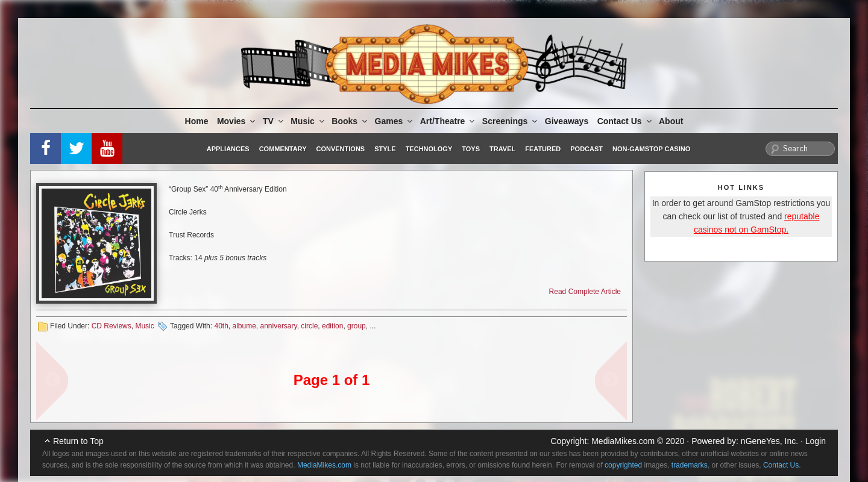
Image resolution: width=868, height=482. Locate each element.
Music (308, 121)
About (671, 121)
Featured (543, 149)
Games (395, 121)
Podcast (587, 149)
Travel (502, 149)
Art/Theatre (448, 121)
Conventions (340, 149)
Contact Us (625, 121)
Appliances (228, 149)
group (357, 326)
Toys (471, 149)
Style (385, 149)
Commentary (283, 149)
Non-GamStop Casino (651, 149)
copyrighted (623, 465)
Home (197, 121)
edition (332, 326)
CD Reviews (112, 326)
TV (274, 121)
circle (309, 326)
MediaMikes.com (623, 441)
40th (221, 326)
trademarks (690, 465)
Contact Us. (782, 465)
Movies (237, 121)
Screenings (511, 121)
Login (816, 441)
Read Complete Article (585, 292)
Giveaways (567, 121)
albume (244, 326)
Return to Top (78, 441)
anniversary (279, 326)
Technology (429, 149)
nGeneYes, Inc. (769, 441)
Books (350, 121)
